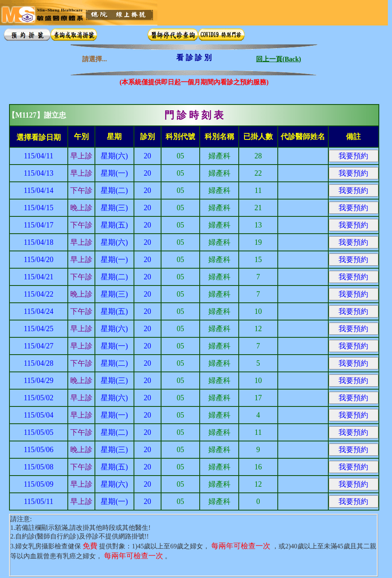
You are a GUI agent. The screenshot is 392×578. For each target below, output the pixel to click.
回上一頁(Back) (278, 57)
